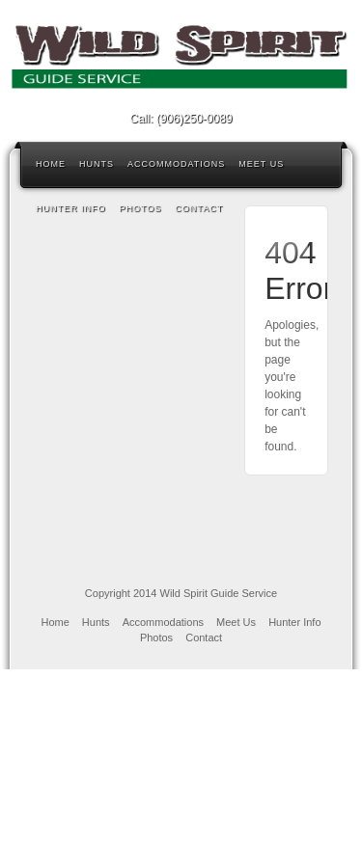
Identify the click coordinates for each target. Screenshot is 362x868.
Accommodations (176, 164)
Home (51, 164)
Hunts (97, 164)
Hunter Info (71, 208)
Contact (199, 208)
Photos (141, 208)
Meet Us (261, 164)
